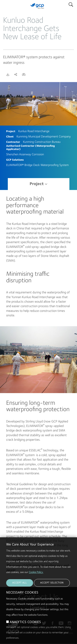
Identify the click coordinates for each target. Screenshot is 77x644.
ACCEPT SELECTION (52, 593)
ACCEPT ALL (20, 593)
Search (71, 4)
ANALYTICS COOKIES (25, 633)
